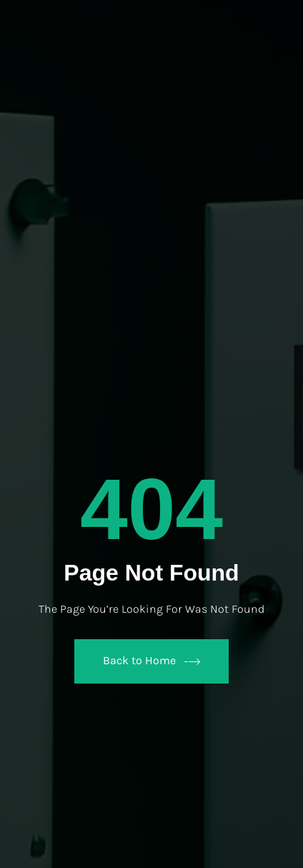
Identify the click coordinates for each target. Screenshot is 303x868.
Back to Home (151, 661)
